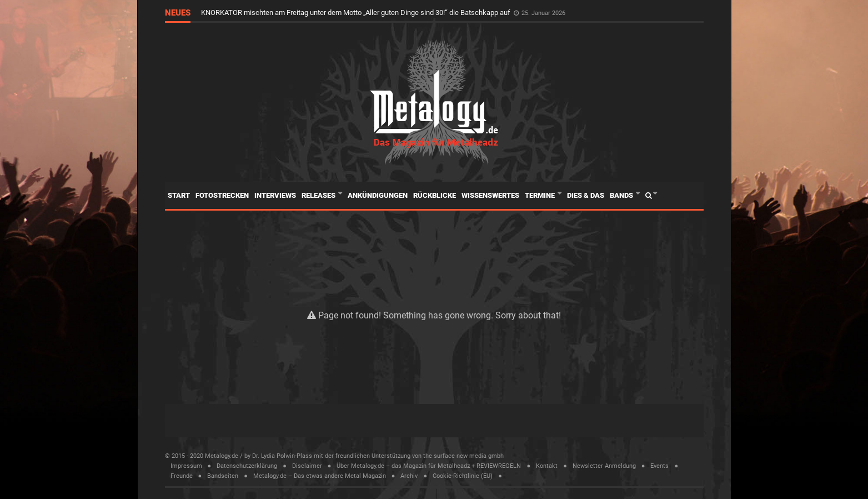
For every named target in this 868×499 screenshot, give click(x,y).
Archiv (409, 476)
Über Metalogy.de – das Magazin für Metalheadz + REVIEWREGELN (429, 466)
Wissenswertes (490, 195)
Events (659, 466)
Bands (622, 195)
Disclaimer (307, 466)
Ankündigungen (378, 195)
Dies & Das (586, 195)
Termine (541, 195)
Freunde (182, 476)
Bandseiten (223, 476)
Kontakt (547, 466)
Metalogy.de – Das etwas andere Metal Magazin (320, 476)
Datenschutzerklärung (247, 466)
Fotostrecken (222, 195)
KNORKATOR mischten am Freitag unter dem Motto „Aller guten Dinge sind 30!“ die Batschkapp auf (357, 13)
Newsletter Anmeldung (604, 466)
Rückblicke (435, 195)
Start (179, 195)
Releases (319, 195)
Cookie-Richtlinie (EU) (463, 476)
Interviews (275, 195)
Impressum (186, 466)
